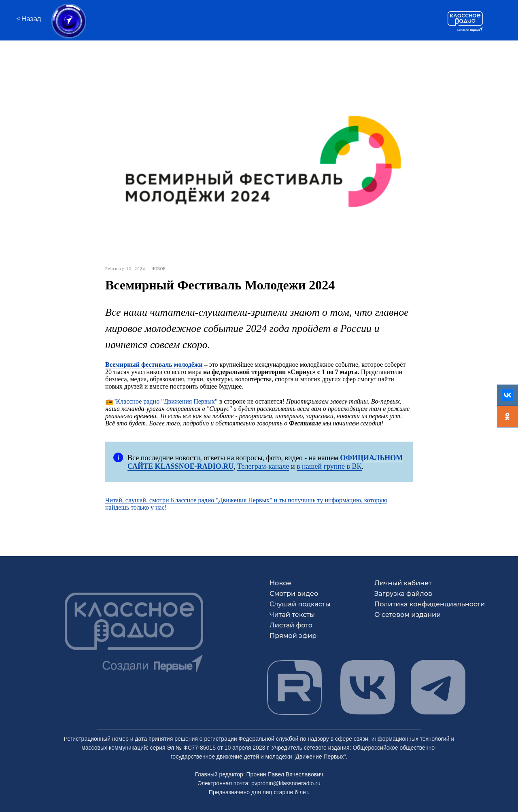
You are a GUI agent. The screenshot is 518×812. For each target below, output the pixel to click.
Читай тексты (292, 615)
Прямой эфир (293, 636)
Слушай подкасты (300, 604)
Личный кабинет (403, 583)
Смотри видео (294, 594)
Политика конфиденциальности (430, 604)
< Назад (29, 19)
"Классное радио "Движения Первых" (166, 401)
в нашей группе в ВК (329, 466)
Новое (280, 583)
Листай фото (291, 625)
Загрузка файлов (403, 594)
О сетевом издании (408, 615)
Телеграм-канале (263, 466)
